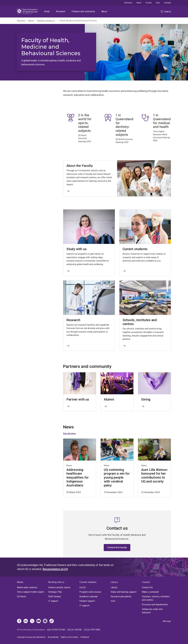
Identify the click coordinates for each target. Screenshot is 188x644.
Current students (135, 249)
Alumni (109, 399)
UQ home (128, 3)
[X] (32, 621)
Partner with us (78, 399)
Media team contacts (27, 587)
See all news (69, 434)
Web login (167, 621)
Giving (146, 399)
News (139, 3)
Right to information (70, 637)
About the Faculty (80, 166)
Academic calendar (89, 597)
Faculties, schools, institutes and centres (156, 598)
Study (47, 11)
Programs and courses (90, 592)
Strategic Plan (55, 592)
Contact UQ (147, 587)
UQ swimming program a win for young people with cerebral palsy (117, 478)
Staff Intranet (55, 597)
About (104, 11)
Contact (168, 3)
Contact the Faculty (117, 547)
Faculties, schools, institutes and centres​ (47, 21)
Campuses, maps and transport (152, 611)
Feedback (85, 637)
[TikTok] (52, 621)
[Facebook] (19, 621)
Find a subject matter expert (30, 592)
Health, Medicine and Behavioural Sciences (78, 21)
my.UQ (82, 587)
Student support (87, 601)
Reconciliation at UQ (55, 569)
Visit (113, 601)
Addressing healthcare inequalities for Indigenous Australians (78, 478)
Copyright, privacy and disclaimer (31, 637)
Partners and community (83, 11)
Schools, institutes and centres (140, 322)
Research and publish (121, 597)
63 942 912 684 (58, 630)
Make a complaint (150, 592)
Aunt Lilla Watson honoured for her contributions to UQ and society (154, 476)
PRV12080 (95, 630)
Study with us (77, 249)
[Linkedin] (26, 621)
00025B (78, 630)
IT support (53, 601)
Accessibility (53, 637)
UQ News (22, 597)
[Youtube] (39, 621)
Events (149, 3)
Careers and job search (59, 587)
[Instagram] (45, 621)
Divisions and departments (155, 605)
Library (114, 587)
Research (61, 11)
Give (158, 3)
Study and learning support (124, 592)
